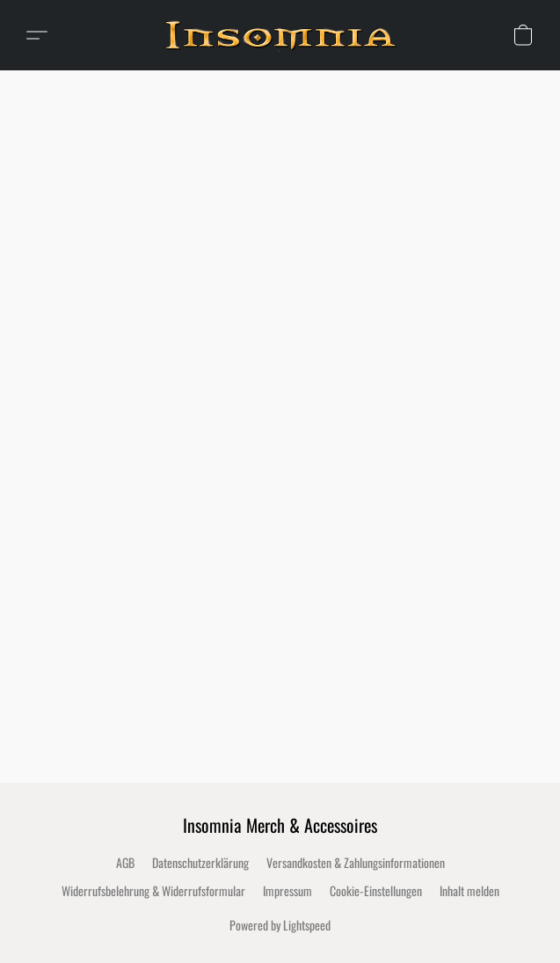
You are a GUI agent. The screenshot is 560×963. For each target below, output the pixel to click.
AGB (125, 862)
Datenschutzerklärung (200, 862)
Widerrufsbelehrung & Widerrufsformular (153, 890)
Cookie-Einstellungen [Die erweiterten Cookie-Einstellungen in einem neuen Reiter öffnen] (376, 890)
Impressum (287, 890)
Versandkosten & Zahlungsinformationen (356, 862)
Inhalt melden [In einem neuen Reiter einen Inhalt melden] (469, 890)
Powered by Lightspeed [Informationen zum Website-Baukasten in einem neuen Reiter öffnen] (280, 925)
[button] (287, 35)
